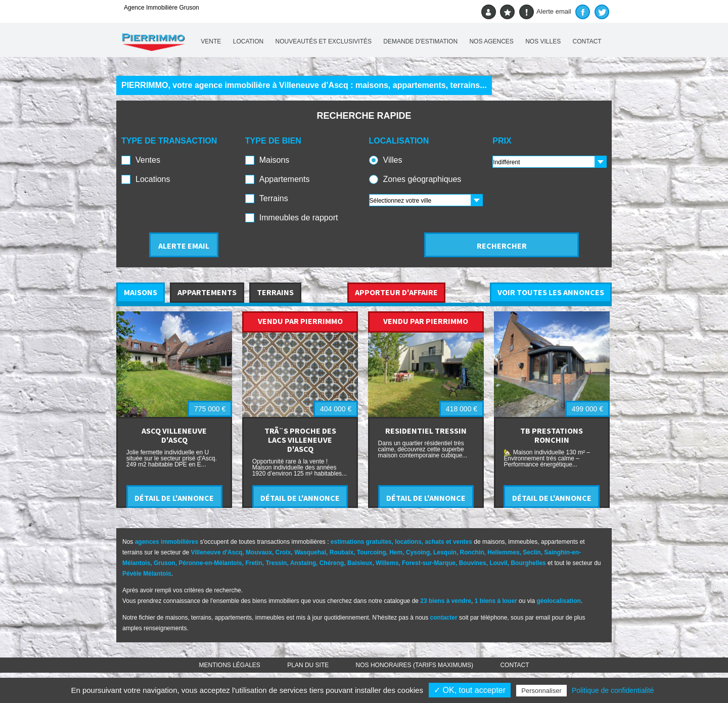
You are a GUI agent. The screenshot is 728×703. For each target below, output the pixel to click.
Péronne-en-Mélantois (210, 563)
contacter (444, 618)
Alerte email (545, 12)
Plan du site (308, 665)
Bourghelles (528, 563)
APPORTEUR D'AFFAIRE (396, 292)
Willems (387, 563)
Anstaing (303, 563)
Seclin (532, 552)
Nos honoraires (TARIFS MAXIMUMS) (415, 665)
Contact (587, 41)
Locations (153, 179)
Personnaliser (541, 691)
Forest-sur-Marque (429, 563)
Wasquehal (310, 552)
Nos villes (543, 41)
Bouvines (473, 563)
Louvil (498, 563)
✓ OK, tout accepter (470, 690)
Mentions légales (230, 665)
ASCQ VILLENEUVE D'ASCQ (174, 435)
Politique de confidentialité (613, 690)
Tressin (276, 563)
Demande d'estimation (420, 41)
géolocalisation (558, 601)
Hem (396, 552)
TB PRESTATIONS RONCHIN (552, 435)
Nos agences (491, 41)
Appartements (285, 179)
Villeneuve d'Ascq (216, 552)
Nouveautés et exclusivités (324, 41)
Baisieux (360, 563)
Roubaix (342, 552)
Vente (211, 41)
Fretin (254, 563)
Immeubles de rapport (299, 218)
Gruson (165, 563)
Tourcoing (372, 552)
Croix (283, 552)
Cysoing (418, 552)
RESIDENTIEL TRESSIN (426, 431)
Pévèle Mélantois (147, 574)
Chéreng (332, 563)
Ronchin (472, 552)
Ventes (148, 160)
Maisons (275, 160)
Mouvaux (259, 552)
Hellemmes (503, 552)
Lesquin (445, 552)
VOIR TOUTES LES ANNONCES (551, 292)
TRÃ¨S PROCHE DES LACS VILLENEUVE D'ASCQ (300, 440)
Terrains (274, 198)
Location (248, 41)
